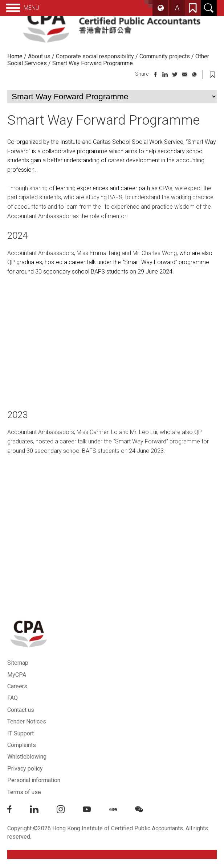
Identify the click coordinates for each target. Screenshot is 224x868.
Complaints (22, 745)
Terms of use (24, 792)
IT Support (21, 733)
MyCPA (17, 675)
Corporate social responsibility (95, 56)
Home (15, 56)
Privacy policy (25, 769)
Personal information (34, 780)
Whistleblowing (27, 757)
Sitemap (18, 663)
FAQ (13, 698)
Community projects (165, 56)
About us (39, 56)
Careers (17, 686)
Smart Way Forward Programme (93, 63)
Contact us (21, 710)
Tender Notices (27, 721)
